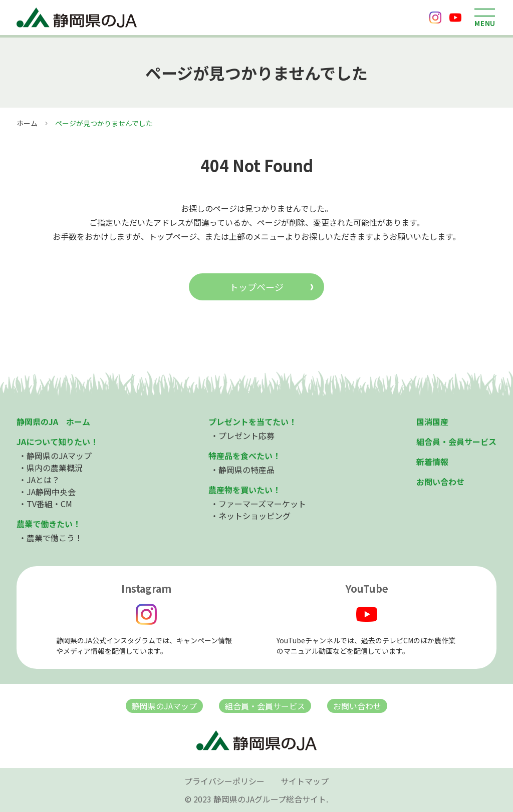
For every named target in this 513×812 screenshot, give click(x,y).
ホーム (27, 123)
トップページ (256, 287)
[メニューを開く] (485, 18)
